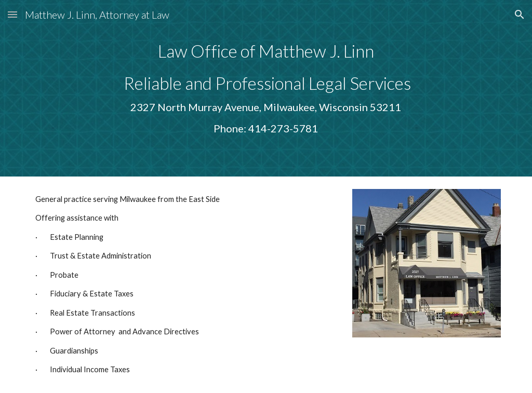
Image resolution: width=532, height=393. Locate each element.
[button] (12, 14)
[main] (266, 88)
